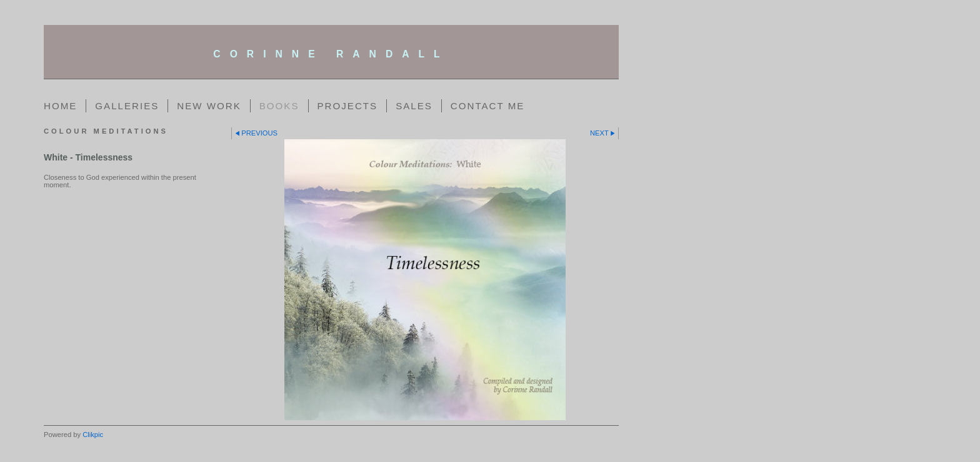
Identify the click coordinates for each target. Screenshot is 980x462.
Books (279, 106)
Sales (414, 106)
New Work (209, 106)
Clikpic (93, 435)
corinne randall (331, 54)
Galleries (127, 106)
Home (60, 106)
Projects (348, 106)
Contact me (488, 106)
